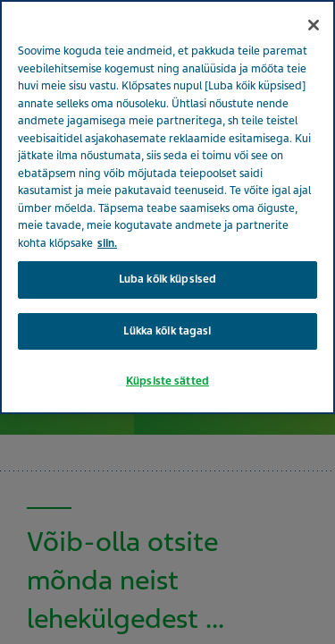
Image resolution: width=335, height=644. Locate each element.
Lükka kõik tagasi (167, 331)
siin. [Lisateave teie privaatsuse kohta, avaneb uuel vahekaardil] (107, 243)
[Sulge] (314, 25)
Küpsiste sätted (167, 381)
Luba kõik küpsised (167, 279)
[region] (167, 207)
